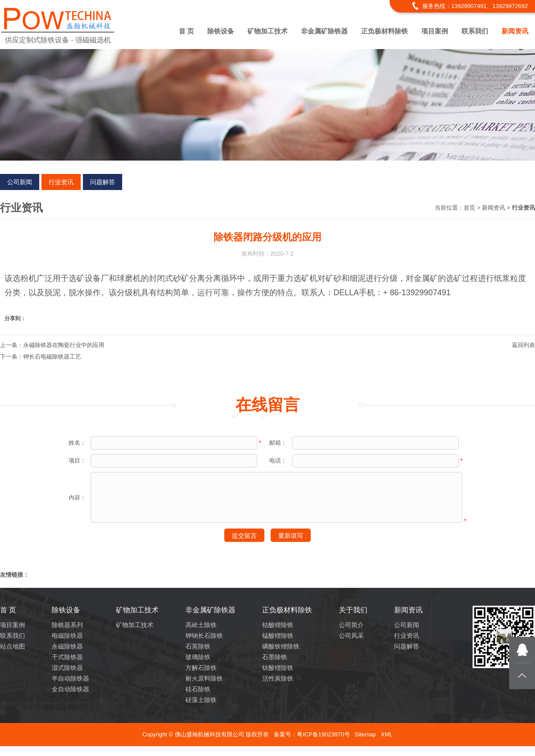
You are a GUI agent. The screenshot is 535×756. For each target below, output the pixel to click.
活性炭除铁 (278, 678)
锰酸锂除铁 (278, 636)
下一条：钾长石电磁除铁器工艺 (41, 357)
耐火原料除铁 (204, 678)
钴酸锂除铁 (278, 625)
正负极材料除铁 (385, 31)
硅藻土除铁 (201, 700)
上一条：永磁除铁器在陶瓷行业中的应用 (52, 345)
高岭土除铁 (201, 625)
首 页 (186, 31)
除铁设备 (221, 31)
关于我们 (353, 610)
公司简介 (351, 625)
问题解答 (103, 182)
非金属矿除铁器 (324, 31)
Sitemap (365, 734)
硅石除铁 (198, 689)
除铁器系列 (67, 625)
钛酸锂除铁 (278, 668)
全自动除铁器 (70, 689)
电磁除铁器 (67, 636)
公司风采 (351, 636)
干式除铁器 (67, 657)
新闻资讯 (515, 31)
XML (387, 734)
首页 (469, 208)
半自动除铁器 (70, 678)
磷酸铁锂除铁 (281, 646)
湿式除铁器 (67, 668)
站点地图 (12, 646)
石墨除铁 (275, 657)
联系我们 (475, 31)
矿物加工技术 (267, 31)
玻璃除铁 (198, 657)
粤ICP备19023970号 (323, 734)
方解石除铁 (201, 668)
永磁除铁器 (67, 646)
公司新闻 (20, 182)
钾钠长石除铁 (204, 636)
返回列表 (523, 345)
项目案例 (435, 31)
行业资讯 (61, 182)
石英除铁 (198, 646)
